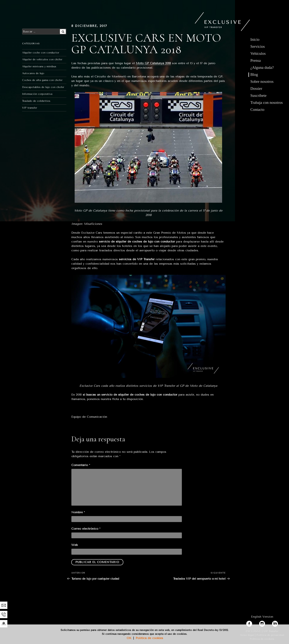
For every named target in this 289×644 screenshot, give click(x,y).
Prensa (256, 60)
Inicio (255, 39)
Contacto (257, 110)
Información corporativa (37, 94)
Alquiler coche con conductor (41, 53)
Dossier (256, 89)
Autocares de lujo (33, 73)
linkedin (278, 623)
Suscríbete (258, 96)
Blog (254, 75)
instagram (266, 623)
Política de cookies (149, 638)
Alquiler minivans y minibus (39, 66)
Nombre (78, 512)
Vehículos (258, 53)
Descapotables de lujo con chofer (43, 87)
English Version (262, 617)
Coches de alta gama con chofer (42, 80)
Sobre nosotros (262, 82)
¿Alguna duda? (262, 67)
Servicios (258, 46)
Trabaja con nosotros (267, 103)
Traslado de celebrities (36, 101)
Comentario (81, 465)
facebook (253, 623)
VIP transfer (30, 108)
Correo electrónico (86, 529)
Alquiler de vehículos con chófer (42, 59)
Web (75, 545)
